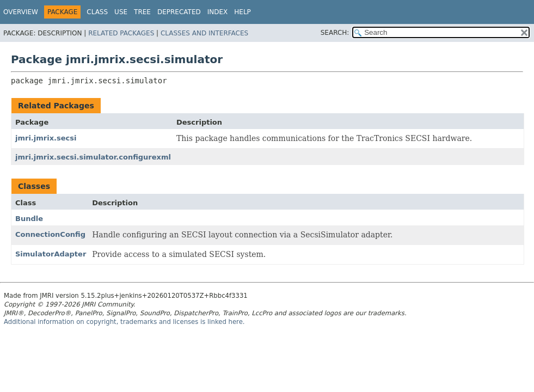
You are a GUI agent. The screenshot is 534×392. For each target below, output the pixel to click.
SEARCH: (335, 33)
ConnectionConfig (50, 234)
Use (121, 12)
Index (218, 12)
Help (243, 12)
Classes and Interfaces (204, 33)
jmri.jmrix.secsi (46, 138)
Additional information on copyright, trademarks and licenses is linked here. (124, 322)
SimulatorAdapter (51, 254)
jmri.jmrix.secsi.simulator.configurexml (93, 157)
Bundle (29, 219)
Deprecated (179, 12)
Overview (21, 12)
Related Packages (121, 33)
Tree (142, 12)
